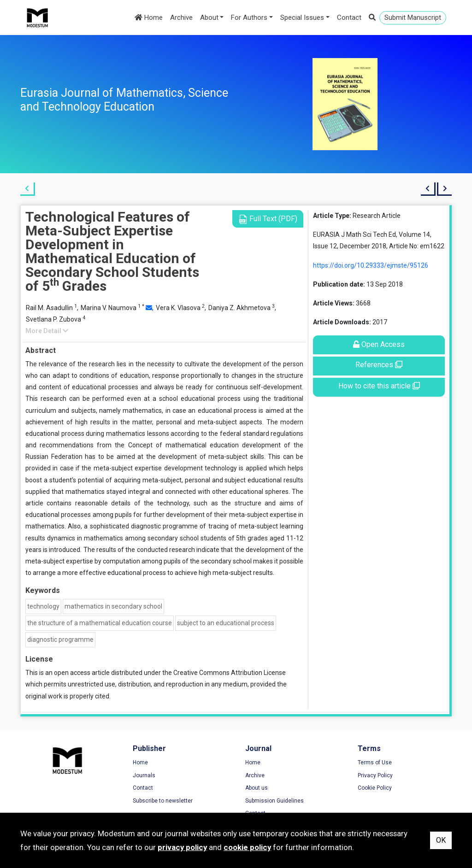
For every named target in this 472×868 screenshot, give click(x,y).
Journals (144, 775)
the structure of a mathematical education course (100, 623)
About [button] (209, 18)
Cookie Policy (375, 788)
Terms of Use (375, 762)
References (379, 365)
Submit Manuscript (413, 18)
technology (43, 606)
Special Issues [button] (302, 18)
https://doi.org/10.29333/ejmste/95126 (371, 265)
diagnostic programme (60, 639)
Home (149, 18)
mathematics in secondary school (113, 606)
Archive (181, 18)
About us (257, 788)
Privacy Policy (375, 775)
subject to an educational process (226, 623)
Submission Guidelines (274, 801)
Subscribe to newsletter (163, 801)
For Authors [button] (249, 18)
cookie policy (247, 847)
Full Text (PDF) (268, 219)
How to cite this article (379, 386)
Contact (349, 18)
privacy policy (182, 847)
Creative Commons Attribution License (230, 673)
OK (441, 840)
